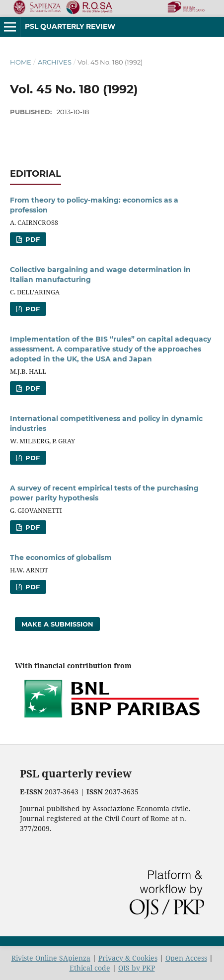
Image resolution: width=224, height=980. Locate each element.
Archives (55, 62)
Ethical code (90, 968)
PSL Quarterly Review (70, 26)
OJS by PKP (137, 968)
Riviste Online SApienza (51, 958)
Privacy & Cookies (128, 958)
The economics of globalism (61, 558)
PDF (32, 239)
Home (21, 62)
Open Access (186, 958)
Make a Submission (57, 624)
